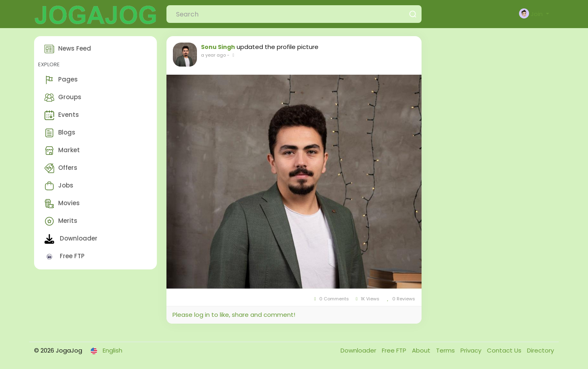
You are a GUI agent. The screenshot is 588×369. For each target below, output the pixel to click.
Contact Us (505, 350)
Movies (62, 204)
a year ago (213, 55)
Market (62, 151)
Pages (61, 80)
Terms (446, 350)
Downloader (71, 239)
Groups (63, 98)
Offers (61, 168)
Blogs (60, 133)
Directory (540, 350)
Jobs (59, 186)
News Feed (68, 49)
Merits (61, 221)
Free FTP (65, 257)
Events (62, 115)
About (422, 350)
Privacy (472, 350)
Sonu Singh (218, 47)
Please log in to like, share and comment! (234, 315)
